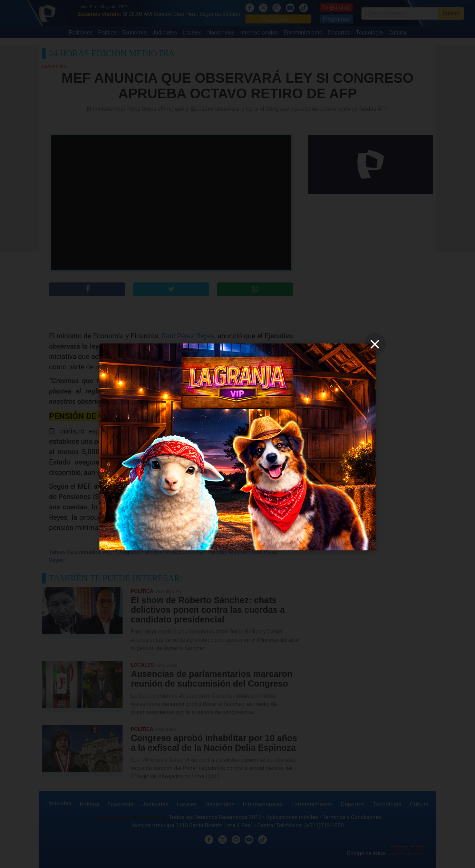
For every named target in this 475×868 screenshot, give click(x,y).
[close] (375, 344)
